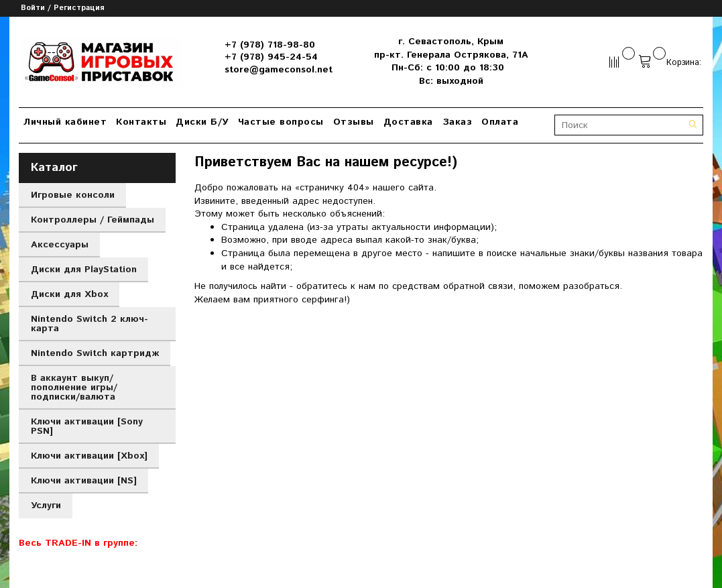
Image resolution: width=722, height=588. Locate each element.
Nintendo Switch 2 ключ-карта (89, 324)
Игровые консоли (73, 195)
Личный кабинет (65, 122)
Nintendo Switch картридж (95, 353)
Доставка (408, 122)
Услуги (46, 506)
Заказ (458, 122)
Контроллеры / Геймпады (93, 220)
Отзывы (354, 122)
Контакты (141, 122)
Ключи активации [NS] (84, 481)
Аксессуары (60, 245)
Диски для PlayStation (84, 270)
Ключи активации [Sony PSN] (87, 426)
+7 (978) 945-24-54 (271, 57)
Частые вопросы (281, 122)
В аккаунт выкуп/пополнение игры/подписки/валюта (74, 388)
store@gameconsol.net (279, 70)
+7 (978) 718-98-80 (270, 45)
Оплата (500, 122)
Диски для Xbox (69, 294)
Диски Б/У (202, 122)
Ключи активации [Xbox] (89, 456)
